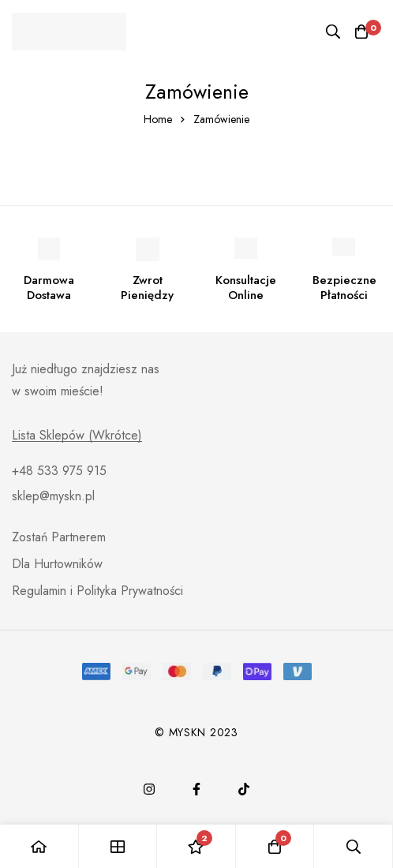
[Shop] (118, 846)
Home (158, 119)
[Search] (333, 32)
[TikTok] (244, 789)
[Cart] (361, 32)
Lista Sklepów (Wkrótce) (77, 436)
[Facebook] (196, 789)
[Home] (39, 846)
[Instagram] (149, 789)
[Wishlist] (196, 846)
